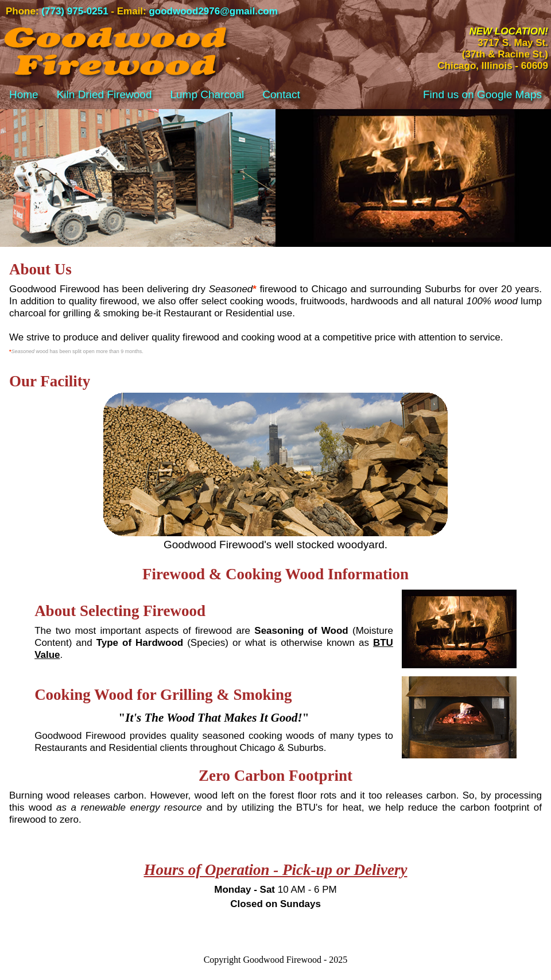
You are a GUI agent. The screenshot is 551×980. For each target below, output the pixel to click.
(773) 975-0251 (75, 11)
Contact (281, 94)
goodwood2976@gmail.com (213, 11)
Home (24, 94)
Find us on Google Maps (482, 94)
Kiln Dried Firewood (104, 94)
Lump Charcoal (207, 94)
